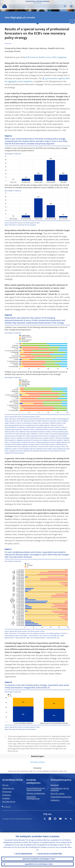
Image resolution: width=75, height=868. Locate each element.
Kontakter (6, 798)
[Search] (36, 6)
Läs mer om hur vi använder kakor (50, 853)
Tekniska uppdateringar (36, 793)
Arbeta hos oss (8, 788)
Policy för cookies (57, 794)
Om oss (5, 785)
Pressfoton (7, 795)
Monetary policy (38, 762)
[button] (71, 2)
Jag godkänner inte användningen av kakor (39, 864)
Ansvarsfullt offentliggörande (33, 798)
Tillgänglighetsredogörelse (61, 797)
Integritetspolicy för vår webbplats (60, 789)
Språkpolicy (55, 800)
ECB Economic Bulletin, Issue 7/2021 (41, 57)
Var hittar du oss (9, 802)
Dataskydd (55, 785)
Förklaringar (7, 792)
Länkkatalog (7, 807)
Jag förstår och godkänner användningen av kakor (39, 858)
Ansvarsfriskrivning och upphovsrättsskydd (36, 789)
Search (65, 6)
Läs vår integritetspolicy (24, 853)
